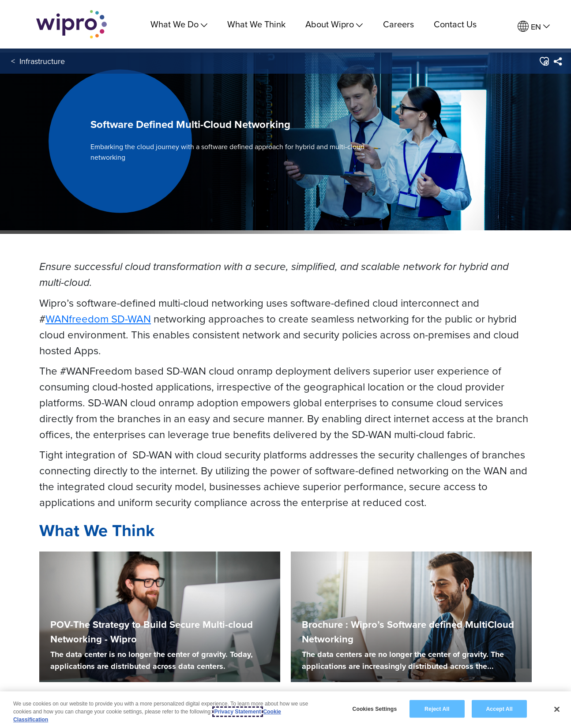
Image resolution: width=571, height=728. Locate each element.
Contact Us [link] (455, 24)
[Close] (557, 709)
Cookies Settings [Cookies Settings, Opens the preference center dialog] (374, 709)
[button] (544, 61)
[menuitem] (534, 27)
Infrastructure (42, 61)
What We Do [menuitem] (179, 24)
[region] (285, 710)
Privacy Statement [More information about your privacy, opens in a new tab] (238, 712)
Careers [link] (398, 24)
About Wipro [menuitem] (334, 24)
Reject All (437, 709)
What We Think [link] (256, 24)
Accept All (499, 709)
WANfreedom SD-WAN (98, 319)
